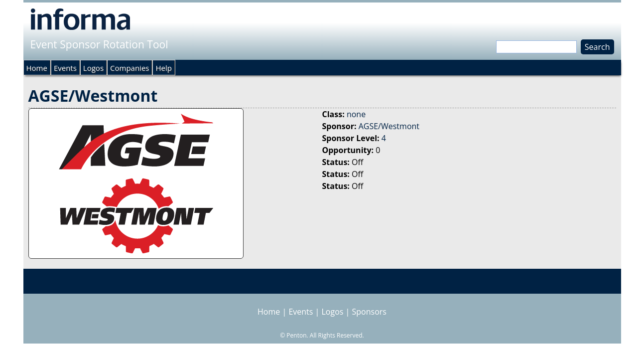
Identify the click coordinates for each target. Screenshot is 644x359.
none (356, 114)
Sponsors (369, 312)
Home (37, 68)
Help (163, 68)
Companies (129, 68)
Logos (93, 68)
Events (65, 68)
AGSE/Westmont (389, 126)
